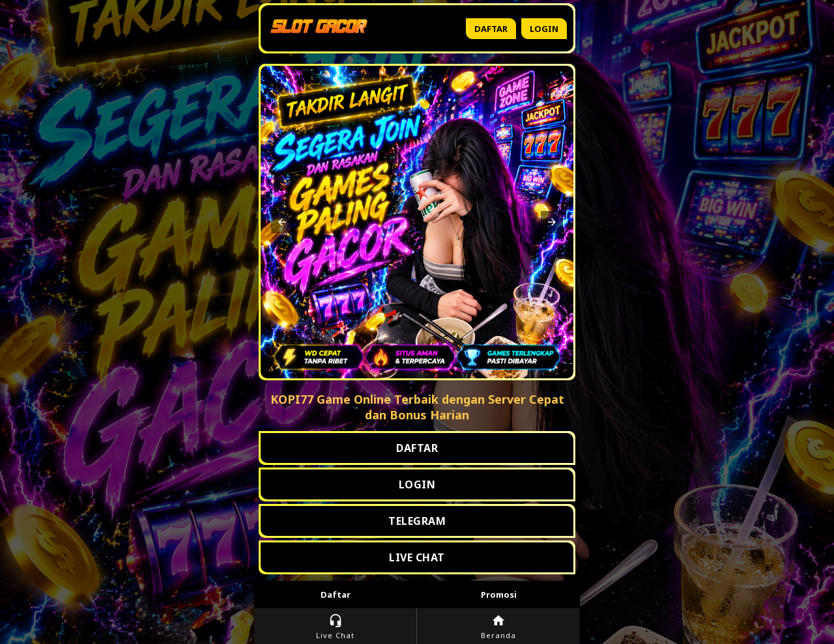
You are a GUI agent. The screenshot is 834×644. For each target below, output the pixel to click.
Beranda (498, 627)
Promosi (499, 595)
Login (544, 29)
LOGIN (417, 484)
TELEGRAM (417, 521)
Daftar (491, 29)
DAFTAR (417, 448)
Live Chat (335, 627)
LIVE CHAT (417, 557)
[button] (282, 222)
